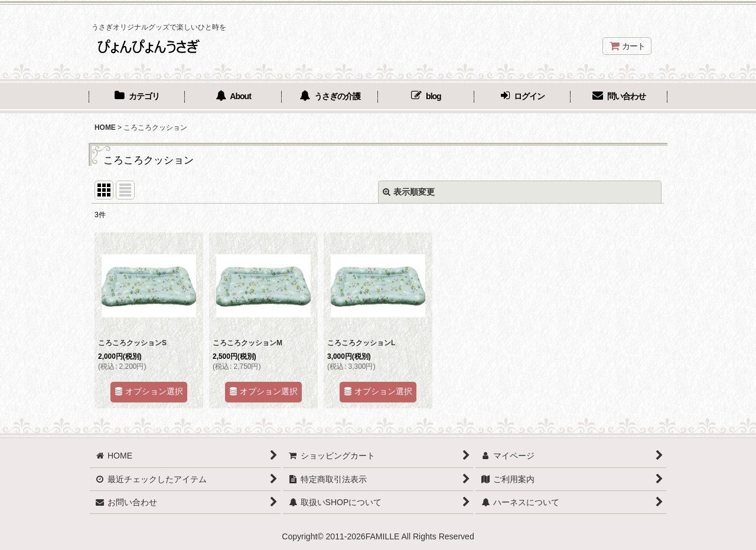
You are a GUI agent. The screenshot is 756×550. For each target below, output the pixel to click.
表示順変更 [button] (409, 192)
